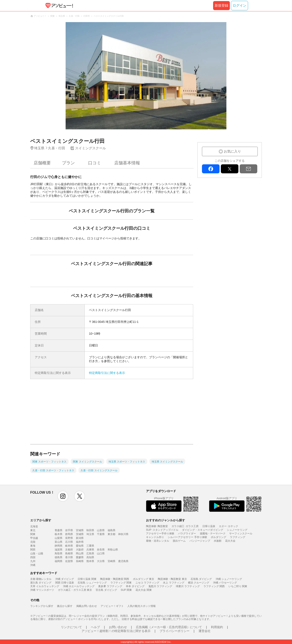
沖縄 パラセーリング (225, 583)
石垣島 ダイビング (201, 579)
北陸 (33, 542)
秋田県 (90, 530)
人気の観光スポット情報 (141, 606)
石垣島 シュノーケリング (92, 583)
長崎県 (80, 561)
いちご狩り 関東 (238, 586)
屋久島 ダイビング (41, 583)
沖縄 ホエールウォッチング (79, 586)
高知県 (90, 557)
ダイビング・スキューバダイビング (203, 530)
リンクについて (71, 627)
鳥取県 (59, 553)
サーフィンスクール (241, 534)
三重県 (90, 546)
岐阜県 (69, 546)
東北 (33, 530)
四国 (33, 557)
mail (248, 169)
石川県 (69, 542)
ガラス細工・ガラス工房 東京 (75, 590)
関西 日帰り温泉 (65, 583)
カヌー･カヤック (229, 526)
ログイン (239, 5)
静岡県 (59, 546)
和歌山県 (113, 550)
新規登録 (221, 5)
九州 (33, 561)
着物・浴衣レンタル (158, 541)
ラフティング (238, 537)
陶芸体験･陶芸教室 (157, 526)
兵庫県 (90, 550)
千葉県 (101, 534)
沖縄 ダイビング (65, 579)
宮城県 (80, 530)
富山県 (59, 542)
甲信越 (34, 538)
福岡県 (59, 561)
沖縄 (33, 565)
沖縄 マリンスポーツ (42, 590)
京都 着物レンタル (41, 579)
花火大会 (230, 541)
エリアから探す (41, 520)
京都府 (69, 550)
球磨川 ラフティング (188, 586)
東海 (33, 546)
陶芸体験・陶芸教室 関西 (115, 579)
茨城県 (80, 534)
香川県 (69, 557)
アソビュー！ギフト (112, 606)
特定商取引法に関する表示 (107, 373)
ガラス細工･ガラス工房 (185, 526)
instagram (63, 496)
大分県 (101, 561)
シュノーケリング (237, 530)
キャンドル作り (155, 537)
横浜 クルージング (199, 583)
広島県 (90, 553)
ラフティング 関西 (214, 586)
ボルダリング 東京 (144, 579)
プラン (68, 163)
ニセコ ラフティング (147, 583)
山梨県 (59, 538)
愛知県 (80, 546)
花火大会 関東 (144, 590)
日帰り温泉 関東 (87, 579)
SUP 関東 (126, 590)
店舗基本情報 (127, 163)
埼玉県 (90, 534)
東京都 (111, 534)
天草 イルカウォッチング (45, 586)
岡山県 (80, 553)
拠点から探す (65, 606)
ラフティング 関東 (121, 583)
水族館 (218, 541)
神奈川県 (123, 534)
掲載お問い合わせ (87, 606)
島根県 (69, 553)
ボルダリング (218, 537)
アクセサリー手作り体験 (160, 534)
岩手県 (69, 530)
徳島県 (59, 557)
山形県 (101, 530)
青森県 (59, 530)
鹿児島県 (123, 561)
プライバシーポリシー (175, 631)
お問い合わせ (118, 627)
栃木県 (59, 534)
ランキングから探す (42, 606)
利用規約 (217, 627)
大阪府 (80, 550)
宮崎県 (111, 561)
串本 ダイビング (135, 586)
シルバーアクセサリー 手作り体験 (187, 537)
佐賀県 (69, 561)
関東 (33, 534)
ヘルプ (95, 627)
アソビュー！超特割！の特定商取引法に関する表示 (116, 631)
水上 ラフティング (174, 583)
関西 (33, 550)
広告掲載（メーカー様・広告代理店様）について (169, 627)
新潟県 (80, 538)
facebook (211, 169)
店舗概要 (42, 163)
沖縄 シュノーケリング (229, 579)
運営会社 (205, 631)
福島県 (111, 530)
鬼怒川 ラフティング (160, 586)
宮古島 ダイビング (106, 590)
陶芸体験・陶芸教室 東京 (172, 579)
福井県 (80, 542)
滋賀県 (59, 550)
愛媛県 (80, 557)
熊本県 (90, 561)
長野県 (69, 538)
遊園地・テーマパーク (213, 534)
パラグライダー (187, 534)
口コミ (95, 163)
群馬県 (69, 534)
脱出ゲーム (179, 541)
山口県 (101, 553)
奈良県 (101, 550)
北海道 (34, 526)
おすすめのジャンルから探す (166, 520)
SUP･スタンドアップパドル (162, 530)
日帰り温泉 (209, 526)
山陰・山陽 (37, 553)
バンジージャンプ (200, 541)
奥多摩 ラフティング (110, 586)
